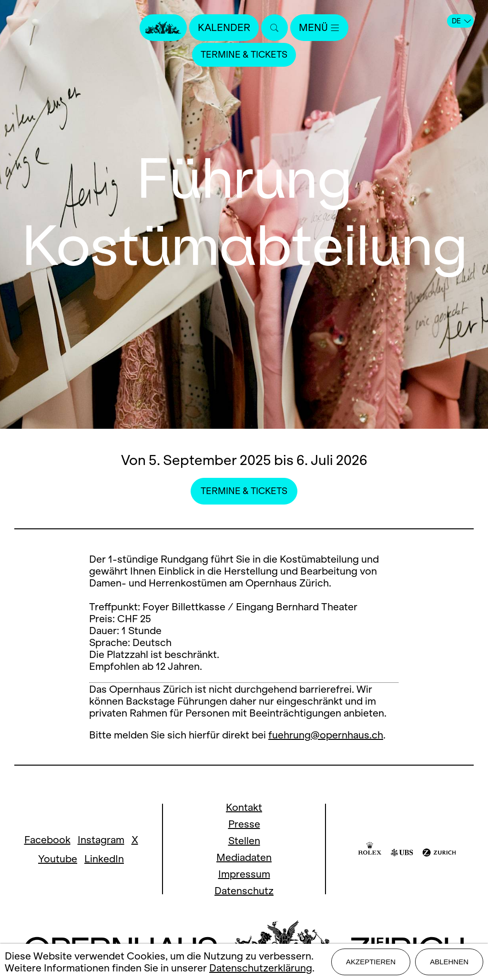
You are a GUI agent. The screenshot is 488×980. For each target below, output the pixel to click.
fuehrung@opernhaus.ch (326, 735)
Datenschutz (244, 891)
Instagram (101, 840)
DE (461, 21)
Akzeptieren (371, 962)
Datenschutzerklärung (261, 968)
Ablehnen (449, 962)
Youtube (58, 859)
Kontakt (244, 807)
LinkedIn (104, 859)
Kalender (224, 27)
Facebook (47, 840)
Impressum (244, 874)
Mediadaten (244, 857)
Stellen (244, 841)
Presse (244, 824)
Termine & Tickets (244, 55)
